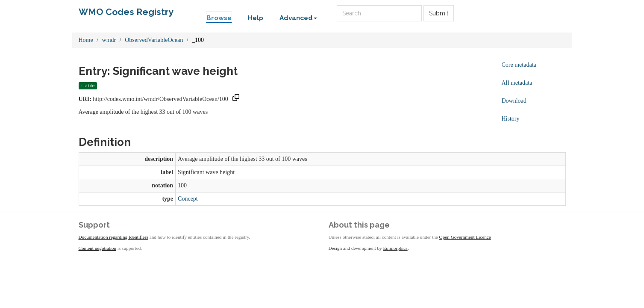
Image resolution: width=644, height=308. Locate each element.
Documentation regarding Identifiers (113, 237)
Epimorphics (396, 248)
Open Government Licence (465, 237)
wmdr (109, 40)
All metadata (517, 83)
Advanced (298, 18)
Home (86, 40)
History (511, 119)
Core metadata (519, 65)
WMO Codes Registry (126, 12)
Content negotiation (98, 248)
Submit (439, 13)
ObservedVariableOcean (154, 40)
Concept (188, 199)
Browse (219, 18)
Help (256, 18)
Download (514, 101)
